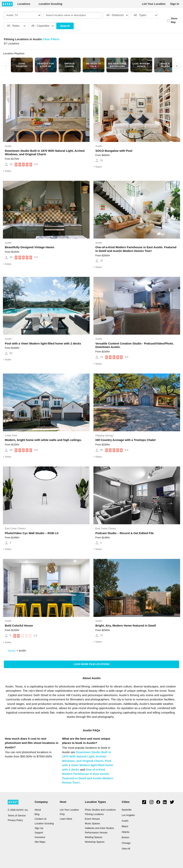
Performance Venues (96, 833)
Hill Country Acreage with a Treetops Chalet (125, 440)
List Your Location (154, 4)
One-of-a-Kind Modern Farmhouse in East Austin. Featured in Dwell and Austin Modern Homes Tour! (136, 249)
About (38, 810)
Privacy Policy (15, 820)
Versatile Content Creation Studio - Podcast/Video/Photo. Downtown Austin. (135, 345)
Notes (7, 171)
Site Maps (40, 842)
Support (39, 833)
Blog (37, 814)
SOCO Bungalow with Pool (114, 151)
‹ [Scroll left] (6, 66)
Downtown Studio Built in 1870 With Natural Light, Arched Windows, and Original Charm (45, 153)
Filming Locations (94, 814)
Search (65, 26)
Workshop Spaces (95, 842)
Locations (24, 4)
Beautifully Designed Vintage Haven (30, 247)
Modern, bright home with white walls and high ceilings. (43, 440)
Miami (125, 826)
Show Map (174, 20)
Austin (8, 146)
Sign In (175, 4)
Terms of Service (17, 816)
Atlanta (125, 832)
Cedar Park (11, 436)
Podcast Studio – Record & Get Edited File (125, 533)
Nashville (127, 810)
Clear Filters (51, 39)
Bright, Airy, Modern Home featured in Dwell (126, 625)
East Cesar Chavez (15, 529)
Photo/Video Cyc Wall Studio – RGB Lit (32, 533)
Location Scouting (50, 4)
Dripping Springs (104, 436)
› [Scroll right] (177, 66)
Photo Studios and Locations (100, 810)
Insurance (40, 837)
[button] (9, 113)
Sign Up (39, 828)
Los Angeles (128, 815)
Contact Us (41, 819)
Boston (125, 837)
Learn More (66, 819)
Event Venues (92, 819)
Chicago (126, 843)
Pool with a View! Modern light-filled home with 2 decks (43, 343)
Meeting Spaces (94, 837)
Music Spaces (92, 824)
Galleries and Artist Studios (99, 828)
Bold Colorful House (19, 625)
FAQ (62, 814)
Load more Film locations (91, 664)
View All (126, 849)
